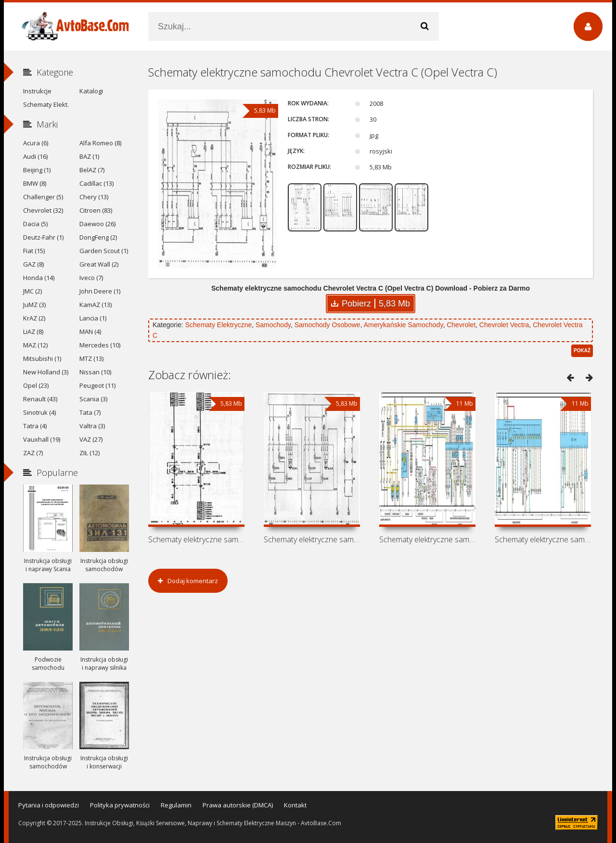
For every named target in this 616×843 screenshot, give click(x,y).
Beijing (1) (37, 170)
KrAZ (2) (34, 318)
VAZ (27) (91, 439)
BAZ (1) (89, 156)
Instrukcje (37, 91)
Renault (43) (40, 399)
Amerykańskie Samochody (404, 325)
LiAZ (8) (33, 332)
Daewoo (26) (97, 224)
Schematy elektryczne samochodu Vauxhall (312, 539)
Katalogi (91, 91)
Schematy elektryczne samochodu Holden (196, 539)
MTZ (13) (91, 358)
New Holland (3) (46, 372)
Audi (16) (35, 156)
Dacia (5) (35, 224)
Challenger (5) (43, 197)
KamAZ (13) (96, 305)
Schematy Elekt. (46, 104)
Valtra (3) (92, 426)
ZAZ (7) (33, 453)
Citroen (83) (96, 210)
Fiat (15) (34, 251)
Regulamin (176, 805)
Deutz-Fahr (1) (43, 237)
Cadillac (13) (96, 183)
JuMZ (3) (34, 305)
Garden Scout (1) (104, 251)
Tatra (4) (35, 426)
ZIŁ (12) (90, 453)
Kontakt (295, 805)
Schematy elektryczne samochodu (543, 539)
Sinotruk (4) (39, 412)
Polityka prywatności (120, 805)
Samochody (273, 325)
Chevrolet (461, 325)
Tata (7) (90, 412)
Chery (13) (94, 197)
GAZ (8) (33, 264)
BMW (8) (35, 183)
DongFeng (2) (98, 237)
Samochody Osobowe (327, 325)
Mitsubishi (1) (42, 358)
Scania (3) (93, 399)
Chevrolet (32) (43, 210)
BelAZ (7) (92, 170)
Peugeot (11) (97, 385)
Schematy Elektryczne (219, 325)
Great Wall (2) (99, 264)
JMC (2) (32, 291)
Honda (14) (39, 278)
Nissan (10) (95, 372)
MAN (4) (90, 332)
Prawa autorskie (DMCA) (238, 805)
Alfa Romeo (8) (100, 143)
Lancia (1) (93, 318)
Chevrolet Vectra (504, 325)
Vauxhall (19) (42, 439)
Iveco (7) (91, 278)
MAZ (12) (35, 345)
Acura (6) (36, 143)
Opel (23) (36, 385)
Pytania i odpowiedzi (49, 805)
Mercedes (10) (100, 345)
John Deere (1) (100, 291)
